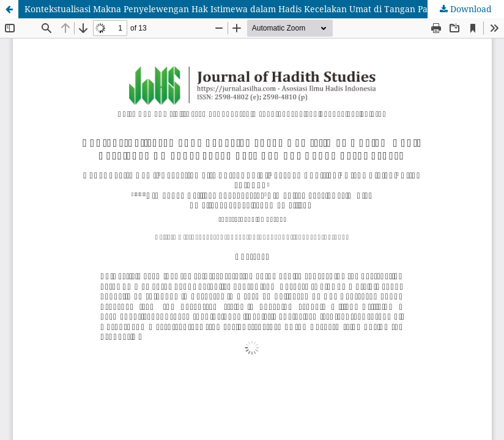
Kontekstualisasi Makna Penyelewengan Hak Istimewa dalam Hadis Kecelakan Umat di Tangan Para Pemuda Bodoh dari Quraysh (264, 9)
